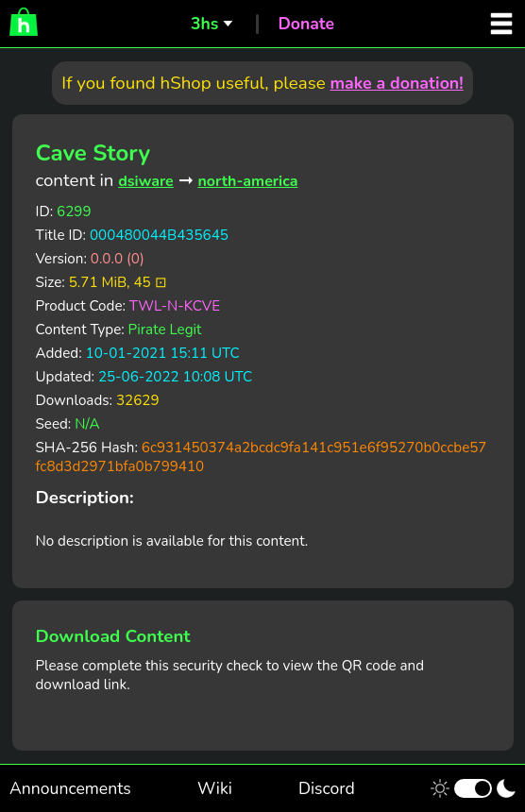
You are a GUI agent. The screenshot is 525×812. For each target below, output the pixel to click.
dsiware (146, 181)
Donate (306, 24)
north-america (247, 181)
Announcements (70, 788)
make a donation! (396, 83)
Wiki (215, 788)
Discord (327, 788)
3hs (204, 24)
